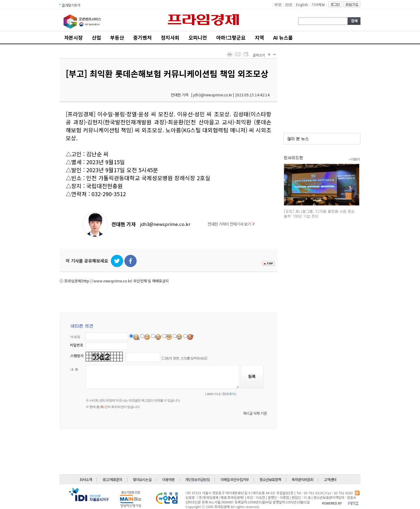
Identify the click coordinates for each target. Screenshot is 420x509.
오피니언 (198, 37)
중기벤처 (142, 37)
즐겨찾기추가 (71, 5)
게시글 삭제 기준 (255, 413)
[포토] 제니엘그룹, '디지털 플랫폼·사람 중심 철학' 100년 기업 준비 (319, 214)
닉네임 (75, 337)
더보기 (354, 159)
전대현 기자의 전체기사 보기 (231, 224)
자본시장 (73, 37)
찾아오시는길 (142, 479)
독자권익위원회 (302, 479)
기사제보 (318, 4)
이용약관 (168, 479)
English (302, 4)
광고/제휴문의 (112, 479)
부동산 (117, 37)
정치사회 (170, 37)
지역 (259, 37)
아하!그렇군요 (231, 37)
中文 (278, 4)
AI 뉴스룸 (283, 37)
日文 (289, 4)
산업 (96, 37)
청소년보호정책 (270, 479)
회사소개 (86, 479)
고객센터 (330, 479)
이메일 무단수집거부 (235, 479)
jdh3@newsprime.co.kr (165, 224)
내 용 (74, 369)
